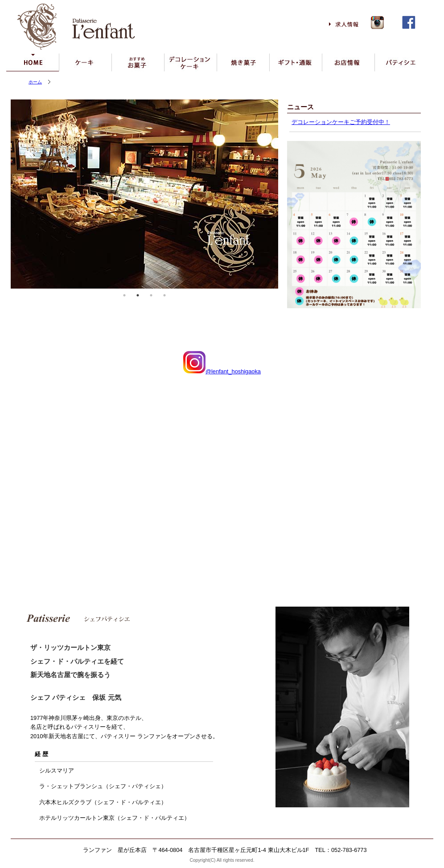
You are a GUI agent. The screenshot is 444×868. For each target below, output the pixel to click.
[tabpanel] (144, 194)
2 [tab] (138, 295)
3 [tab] (151, 295)
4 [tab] (164, 295)
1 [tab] (124, 295)
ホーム (35, 82)
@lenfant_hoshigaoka (222, 371)
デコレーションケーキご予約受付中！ (341, 122)
